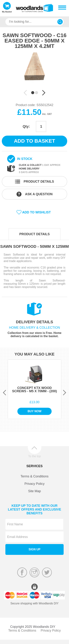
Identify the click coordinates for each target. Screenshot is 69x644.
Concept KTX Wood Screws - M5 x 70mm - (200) (34, 390)
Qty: (26, 126)
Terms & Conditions (34, 476)
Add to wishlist (37, 212)
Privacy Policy (34, 484)
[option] (34, 72)
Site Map (34, 491)
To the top (34, 456)
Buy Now (34, 411)
